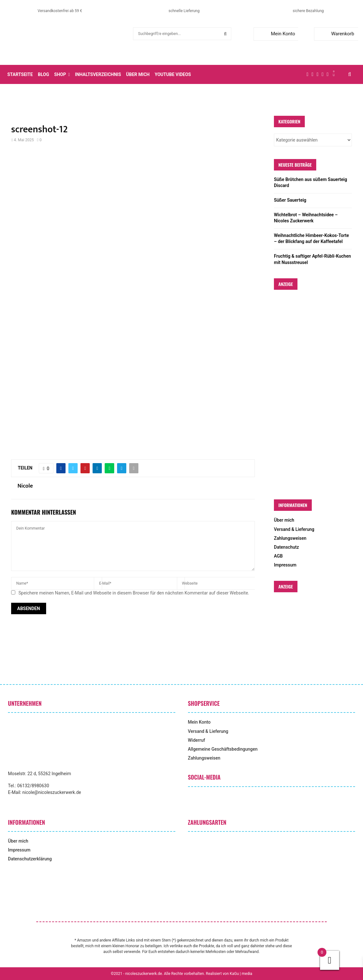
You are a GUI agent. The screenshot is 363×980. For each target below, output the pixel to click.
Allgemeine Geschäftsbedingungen (223, 749)
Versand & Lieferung (294, 529)
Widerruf (197, 740)
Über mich (138, 74)
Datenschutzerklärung (30, 859)
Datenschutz (286, 547)
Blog (43, 74)
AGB (278, 556)
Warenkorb (335, 34)
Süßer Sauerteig (290, 200)
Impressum (285, 565)
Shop (60, 74)
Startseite (20, 74)
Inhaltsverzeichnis (98, 74)
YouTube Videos (173, 74)
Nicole (25, 486)
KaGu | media (241, 974)
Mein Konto (276, 34)
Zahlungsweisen (290, 538)
